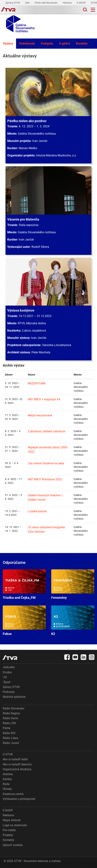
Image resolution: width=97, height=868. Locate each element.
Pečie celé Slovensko (46, 3)
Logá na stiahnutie (15, 825)
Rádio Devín (10, 718)
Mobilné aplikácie (14, 697)
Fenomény (73, 584)
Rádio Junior (11, 743)
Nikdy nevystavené (40, 415)
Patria (7, 728)
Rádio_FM (9, 723)
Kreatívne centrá (13, 794)
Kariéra (7, 779)
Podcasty (9, 692)
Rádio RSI (9, 733)
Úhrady (7, 789)
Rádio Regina (11, 713)
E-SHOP (82, 3)
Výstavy (8, 44)
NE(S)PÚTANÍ (37, 383)
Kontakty (82, 44)
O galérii (65, 44)
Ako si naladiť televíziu (17, 764)
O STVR (8, 754)
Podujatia (47, 44)
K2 (73, 621)
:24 (5, 677)
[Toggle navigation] (93, 10)
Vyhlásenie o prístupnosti (19, 799)
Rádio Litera (10, 738)
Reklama (8, 815)
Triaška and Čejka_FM (24, 584)
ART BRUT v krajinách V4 (44, 399)
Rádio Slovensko (13, 708)
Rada (6, 784)
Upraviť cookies (13, 845)
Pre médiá (9, 830)
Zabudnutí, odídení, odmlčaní (47, 431)
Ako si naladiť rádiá (15, 759)
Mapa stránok (12, 820)
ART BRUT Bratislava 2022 (45, 479)
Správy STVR (13, 3)
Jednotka (9, 667)
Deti (28, 3)
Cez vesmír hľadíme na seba (46, 463)
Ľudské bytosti (37, 511)
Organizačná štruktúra (17, 769)
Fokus (24, 621)
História (67, 3)
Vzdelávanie (27, 44)
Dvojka (7, 672)
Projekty (8, 835)
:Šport (7, 682)
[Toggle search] (85, 10)
